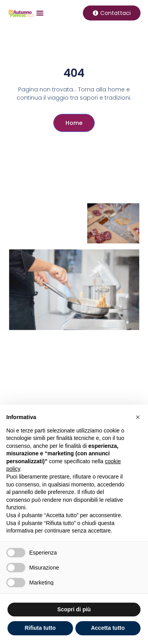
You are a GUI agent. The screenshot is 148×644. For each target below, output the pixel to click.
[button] (40, 13)
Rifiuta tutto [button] (40, 628)
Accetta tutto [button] (108, 628)
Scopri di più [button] (74, 609)
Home (74, 123)
